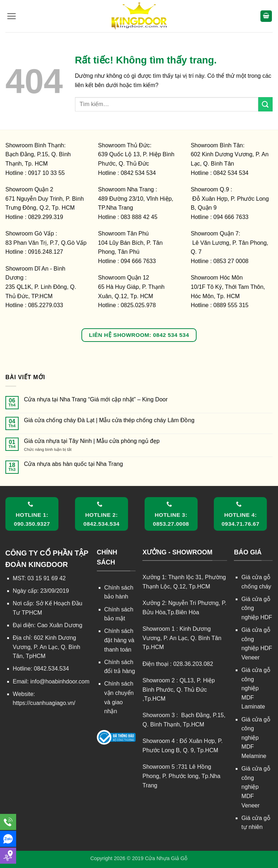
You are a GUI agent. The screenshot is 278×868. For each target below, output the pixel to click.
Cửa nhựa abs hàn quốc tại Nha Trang (74, 464)
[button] (12, 16)
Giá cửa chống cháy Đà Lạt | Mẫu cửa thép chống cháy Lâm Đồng (109, 420)
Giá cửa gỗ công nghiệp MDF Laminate (256, 688)
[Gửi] (265, 104)
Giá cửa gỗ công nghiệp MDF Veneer (256, 787)
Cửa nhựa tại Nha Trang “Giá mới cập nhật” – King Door (96, 399)
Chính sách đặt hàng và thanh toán (119, 640)
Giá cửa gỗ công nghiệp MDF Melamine (256, 738)
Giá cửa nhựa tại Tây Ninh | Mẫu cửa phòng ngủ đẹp (92, 441)
